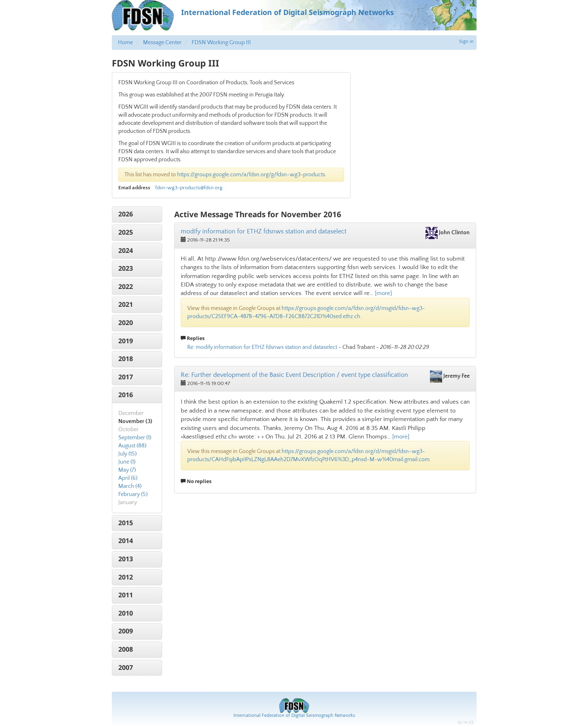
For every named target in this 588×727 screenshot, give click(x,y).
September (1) (135, 438)
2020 (126, 323)
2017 (126, 377)
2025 (126, 232)
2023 (126, 268)
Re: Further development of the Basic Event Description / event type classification (294, 375)
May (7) (127, 470)
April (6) (128, 478)
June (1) (127, 462)
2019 (126, 341)
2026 (126, 214)
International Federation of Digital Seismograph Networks (294, 715)
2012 (126, 577)
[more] (383, 293)
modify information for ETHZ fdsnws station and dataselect (264, 231)
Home (125, 43)
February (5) (133, 494)
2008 (126, 649)
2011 (126, 595)
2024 (126, 250)
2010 (126, 613)
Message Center (162, 43)
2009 (126, 631)
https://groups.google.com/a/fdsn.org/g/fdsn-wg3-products (251, 175)
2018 (126, 359)
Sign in (466, 42)
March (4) (130, 486)
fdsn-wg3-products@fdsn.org (189, 188)
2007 (126, 667)
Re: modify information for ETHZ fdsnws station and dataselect (262, 347)
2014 (126, 541)
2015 (126, 523)
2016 (126, 395)
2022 (126, 287)
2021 (126, 304)
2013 (126, 559)
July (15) (127, 454)
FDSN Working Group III (221, 43)
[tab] (137, 214)
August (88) (132, 446)
